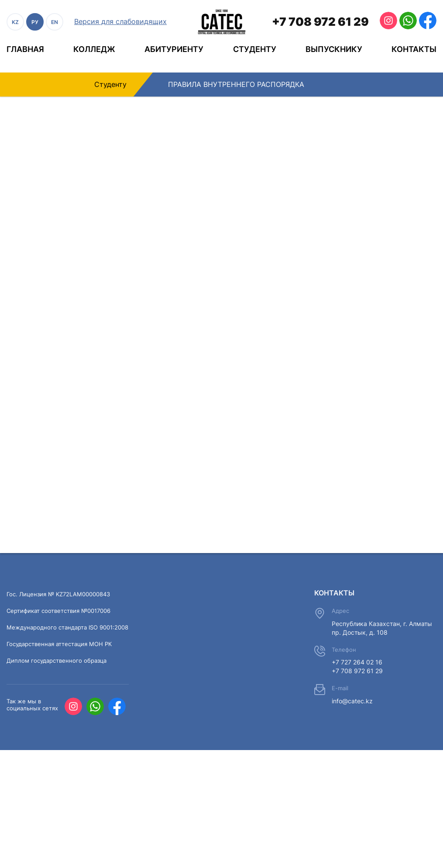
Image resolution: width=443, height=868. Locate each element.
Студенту (255, 49)
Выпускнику (334, 49)
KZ (15, 22)
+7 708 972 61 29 (320, 22)
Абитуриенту (174, 49)
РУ (35, 22)
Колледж (94, 49)
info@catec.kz (352, 701)
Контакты (414, 49)
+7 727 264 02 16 (357, 662)
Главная (25, 49)
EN (55, 22)
